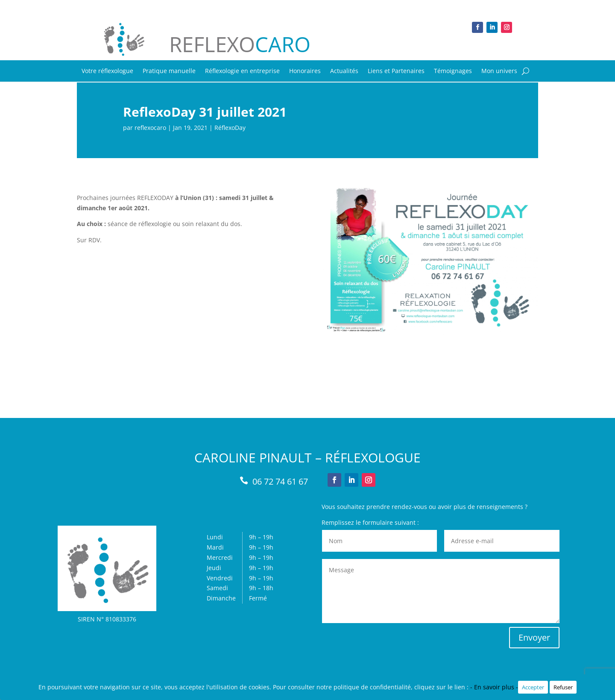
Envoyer (534, 637)
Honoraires (305, 71)
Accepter (533, 687)
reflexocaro (150, 128)
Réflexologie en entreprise (242, 71)
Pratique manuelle (169, 71)
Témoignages (453, 71)
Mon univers (499, 71)
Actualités (344, 71)
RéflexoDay (230, 128)
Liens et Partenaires (396, 71)
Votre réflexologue (107, 71)
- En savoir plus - (494, 687)
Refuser (563, 687)
